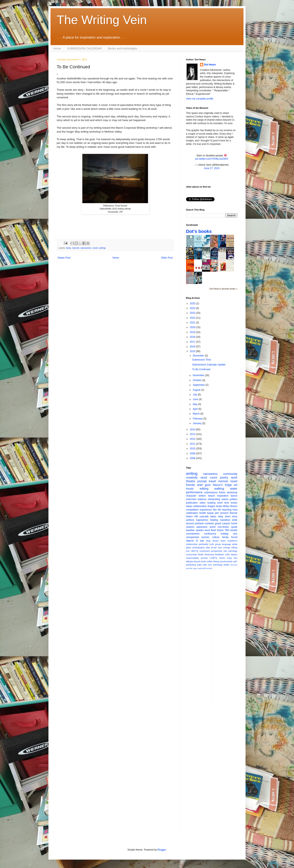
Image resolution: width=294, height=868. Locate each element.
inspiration (223, 496)
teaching (227, 510)
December (199, 356)
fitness (234, 506)
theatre (191, 481)
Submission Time (202, 360)
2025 (193, 303)
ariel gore (204, 485)
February (198, 419)
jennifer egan (192, 568)
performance (194, 492)
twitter (227, 565)
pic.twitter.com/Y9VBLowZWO (212, 159)
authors (190, 520)
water (234, 489)
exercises (191, 499)
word (220, 503)
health (203, 513)
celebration (192, 513)
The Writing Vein (102, 20)
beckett (209, 568)
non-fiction (223, 527)
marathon (225, 520)
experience (206, 510)
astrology (233, 551)
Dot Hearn (210, 65)
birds (204, 561)
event (213, 527)
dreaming (209, 554)
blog (208, 541)
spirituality (203, 544)
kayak (210, 513)
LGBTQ (213, 558)
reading (211, 503)
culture (216, 537)
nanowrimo (86, 248)
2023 (193, 313)
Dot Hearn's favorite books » (223, 289)
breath (234, 530)
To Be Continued (201, 369)
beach (212, 496)
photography (199, 547)
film (215, 510)
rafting (234, 547)
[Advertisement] (231, 638)
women (205, 537)
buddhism (233, 541)
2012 (193, 439)
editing (204, 489)
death (201, 554)
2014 (193, 429)
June (196, 399)
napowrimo (202, 520)
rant (235, 558)
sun (188, 551)
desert (216, 541)
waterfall (202, 568)
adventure (202, 527)
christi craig (225, 558)
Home (57, 48)
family (225, 537)
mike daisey (231, 554)
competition (192, 510)
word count (209, 478)
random (190, 527)
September (199, 385)
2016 (193, 347)
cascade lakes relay (211, 516)
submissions (211, 492)
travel (212, 481)
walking (219, 489)
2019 (193, 332)
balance (202, 499)
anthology (218, 565)
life (219, 510)
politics (234, 499)
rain (225, 551)
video (203, 503)
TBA (227, 530)
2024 (193, 308)
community (230, 474)
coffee (210, 561)
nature (225, 499)
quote (234, 527)
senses (204, 558)
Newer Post (64, 258)
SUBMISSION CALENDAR (84, 48)
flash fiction (217, 530)
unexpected (192, 537)
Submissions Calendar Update (209, 365)
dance (234, 496)
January (198, 423)
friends (190, 485)
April (196, 409)
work (234, 478)
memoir (75, 248)
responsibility (192, 558)
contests (209, 523)
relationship (192, 544)
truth (212, 544)
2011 (193, 444)
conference (210, 534)
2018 (193, 337)
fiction (222, 492)
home (234, 523)
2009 (193, 453)
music (190, 489)
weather (190, 530)
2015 (193, 351)
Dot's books (199, 231)
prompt (202, 481)
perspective (217, 551)
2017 (193, 342)
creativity (192, 478)
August (197, 390)
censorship (191, 554)
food (235, 510)
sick (235, 534)
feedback (219, 554)
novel (95, 248)
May (195, 404)
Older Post (167, 258)
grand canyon (223, 523)
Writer (226, 506)
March (197, 414)
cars (220, 547)
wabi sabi (202, 565)
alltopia (189, 561)
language (226, 544)
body (68, 248)
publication (192, 503)
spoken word (203, 530)
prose (214, 547)
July (195, 395)
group (218, 544)
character (191, 496)
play (208, 547)
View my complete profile (200, 99)
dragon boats (215, 506)
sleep (189, 506)
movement (204, 551)
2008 (193, 458)
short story (231, 516)
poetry (224, 478)
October (198, 380)
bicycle (197, 561)
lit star (200, 541)
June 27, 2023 (212, 168)
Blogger (162, 850)
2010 (193, 449)
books (234, 503)
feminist (234, 565)
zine (210, 565)
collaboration (200, 506)
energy (227, 547)
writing (102, 248)
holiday (225, 534)
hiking (216, 561)
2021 (193, 323)
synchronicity (226, 561)
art (236, 485)
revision (224, 513)
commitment (193, 534)
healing (214, 520)
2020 (193, 327)
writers (202, 496)
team (223, 541)
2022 (193, 318)
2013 (193, 434)
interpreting (214, 499)
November (199, 375)
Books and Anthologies (122, 48)
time (227, 503)
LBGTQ (195, 551)
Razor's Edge (222, 485)
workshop (232, 492)
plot (217, 513)
